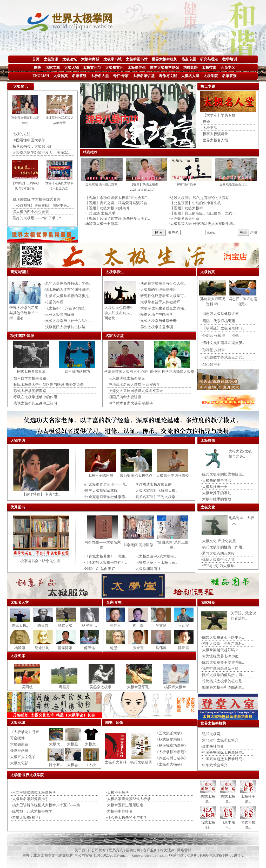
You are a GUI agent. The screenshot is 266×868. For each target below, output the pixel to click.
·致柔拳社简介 (213, 746)
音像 (119, 723)
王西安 (184, 626)
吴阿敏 (27, 687)
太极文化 (208, 507)
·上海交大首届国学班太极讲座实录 (135, 391)
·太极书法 (209, 128)
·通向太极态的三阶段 (218, 553)
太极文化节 (92, 68)
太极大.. (55, 744)
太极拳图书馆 (137, 59)
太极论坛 (70, 59)
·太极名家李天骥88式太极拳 (129, 799)
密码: (211, 233)
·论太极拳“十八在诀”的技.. (66, 308)
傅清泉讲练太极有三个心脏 (126, 372)
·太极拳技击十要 (215, 487)
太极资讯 (51, 59)
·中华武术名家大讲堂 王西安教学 (134, 385)
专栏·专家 (121, 76)
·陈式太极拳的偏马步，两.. (223, 675)
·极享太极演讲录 (215, 134)
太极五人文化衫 (23, 757)
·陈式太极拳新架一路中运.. (223, 638)
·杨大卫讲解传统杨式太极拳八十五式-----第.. (46, 805)
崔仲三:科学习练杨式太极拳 (172, 372)
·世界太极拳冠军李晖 (101, 491)
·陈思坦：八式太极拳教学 (32, 811)
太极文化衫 (19, 763)
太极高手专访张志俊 (172, 476)
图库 (38, 68)
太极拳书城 (112, 59)
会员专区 (228, 68)
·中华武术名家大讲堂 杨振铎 (130, 403)
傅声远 (89, 648)
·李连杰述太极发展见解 (153, 484)
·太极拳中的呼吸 (119, 811)
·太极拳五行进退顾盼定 (125, 805)
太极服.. (73, 744)
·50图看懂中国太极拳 (28, 140)
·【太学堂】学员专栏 (218, 115)
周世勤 (138, 626)
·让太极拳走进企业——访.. (106, 484)
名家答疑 (79, 76)
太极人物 (71, 68)
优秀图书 (18, 507)
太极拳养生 (137, 68)
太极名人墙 (190, 76)
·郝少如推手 (211, 365)
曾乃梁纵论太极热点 (136, 476)
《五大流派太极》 (170, 733)
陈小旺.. (55, 765)
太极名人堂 (100, 76)
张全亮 (138, 648)
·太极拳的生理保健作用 (158, 290)
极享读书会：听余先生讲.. (41, 561)
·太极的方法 (21, 134)
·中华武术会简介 (215, 765)
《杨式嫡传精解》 (170, 739)
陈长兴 (43, 626)
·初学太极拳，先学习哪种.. (223, 644)
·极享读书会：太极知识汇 (32, 146)
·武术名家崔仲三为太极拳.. (156, 497)
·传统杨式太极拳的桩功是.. (223, 681)
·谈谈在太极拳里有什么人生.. (162, 283)
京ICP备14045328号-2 (226, 855)
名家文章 (53, 68)
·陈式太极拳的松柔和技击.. (223, 474)
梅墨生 (115, 648)
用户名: (174, 233)
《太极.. (91, 765)
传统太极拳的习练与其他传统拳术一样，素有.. (24, 313)
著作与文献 (168, 76)
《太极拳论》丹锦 (25, 732)
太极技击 (209, 68)
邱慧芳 (64, 687)
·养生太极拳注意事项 (156, 327)
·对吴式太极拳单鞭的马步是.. (68, 296)
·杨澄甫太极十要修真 (101, 224)
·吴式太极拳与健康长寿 (158, 321)
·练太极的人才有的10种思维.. (68, 290)
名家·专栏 (114, 602)
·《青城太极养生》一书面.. (106, 556)
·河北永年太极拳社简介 (220, 740)
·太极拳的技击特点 (216, 481)
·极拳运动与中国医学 (156, 315)
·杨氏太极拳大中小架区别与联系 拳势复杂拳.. (49, 385)
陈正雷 (184, 648)
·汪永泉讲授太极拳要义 (126, 378)
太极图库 (18, 656)
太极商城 (18, 723)
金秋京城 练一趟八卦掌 (101, 184)
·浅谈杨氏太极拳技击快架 (65, 327)
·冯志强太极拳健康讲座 (220, 314)
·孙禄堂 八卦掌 (213, 350)
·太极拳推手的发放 (216, 499)
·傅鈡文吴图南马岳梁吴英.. (223, 343)
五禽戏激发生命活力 (234, 184)
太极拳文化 (114, 68)
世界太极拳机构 (164, 59)
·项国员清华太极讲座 (124, 397)
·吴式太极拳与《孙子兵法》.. (68, 321)
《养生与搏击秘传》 (171, 758)
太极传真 (61, 76)
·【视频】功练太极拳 (186, 208)
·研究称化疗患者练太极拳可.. (162, 296)
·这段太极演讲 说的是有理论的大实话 (199, 198)
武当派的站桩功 (77, 372)
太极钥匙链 (19, 744)
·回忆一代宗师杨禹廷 (218, 321)
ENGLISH (41, 76)
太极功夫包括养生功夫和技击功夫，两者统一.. (119, 313)
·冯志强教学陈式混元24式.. (223, 357)
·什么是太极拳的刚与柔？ (127, 818)
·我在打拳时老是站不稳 (220, 669)
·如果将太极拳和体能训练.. (223, 687)
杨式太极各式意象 (31, 372)
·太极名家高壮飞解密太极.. (156, 491)
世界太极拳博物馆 (164, 68)
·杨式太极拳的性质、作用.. (223, 547)
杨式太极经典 (141, 762)
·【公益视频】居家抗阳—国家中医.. (40, 206)
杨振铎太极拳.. (176, 687)
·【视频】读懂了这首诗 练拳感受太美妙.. (117, 219)
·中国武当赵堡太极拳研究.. (223, 759)
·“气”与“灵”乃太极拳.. (219, 566)
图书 (109, 723)
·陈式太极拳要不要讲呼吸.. (223, 662)
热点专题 (189, 59)
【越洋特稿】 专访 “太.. (41, 494)
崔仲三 (115, 626)
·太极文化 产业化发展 (219, 541)
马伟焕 (161, 648)
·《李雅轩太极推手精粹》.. (106, 563)
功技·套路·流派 (22, 336)
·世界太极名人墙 (215, 140)
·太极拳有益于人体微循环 (160, 302)
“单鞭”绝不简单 (186, 184)
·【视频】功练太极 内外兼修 (107, 208)
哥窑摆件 (17, 738)
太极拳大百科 (116, 762)
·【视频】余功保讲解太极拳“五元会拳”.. (117, 198)
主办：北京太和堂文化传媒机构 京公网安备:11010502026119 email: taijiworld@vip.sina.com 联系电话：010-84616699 (116, 855)
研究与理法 (209, 59)
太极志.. (73, 765)
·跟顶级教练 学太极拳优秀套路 (36, 199)
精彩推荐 (90, 152)
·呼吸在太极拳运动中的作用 (35, 397)
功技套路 (190, 68)
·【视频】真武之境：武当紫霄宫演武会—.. (119, 203)
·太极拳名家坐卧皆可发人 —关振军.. (41, 153)
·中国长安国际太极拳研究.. (223, 753)
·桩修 (206, 122)
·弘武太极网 (211, 734)
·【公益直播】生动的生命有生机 (195, 203)
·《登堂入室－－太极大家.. (156, 563)
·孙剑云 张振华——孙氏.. (221, 336)
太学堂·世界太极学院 (27, 775)
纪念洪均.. (43, 648)
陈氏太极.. (20, 626)
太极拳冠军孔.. (139, 687)
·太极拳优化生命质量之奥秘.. (162, 308)
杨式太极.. (66, 626)
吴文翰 (161, 626)
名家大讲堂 (115, 336)
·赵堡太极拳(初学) (26, 818)
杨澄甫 (20, 648)
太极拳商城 (90, 59)
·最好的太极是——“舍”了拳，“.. (37, 218)
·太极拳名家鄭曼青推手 (30, 799)
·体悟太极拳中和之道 (218, 560)
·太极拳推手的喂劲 (216, 493)
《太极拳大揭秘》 (170, 764)
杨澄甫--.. (89, 626)
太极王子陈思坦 (101, 476)
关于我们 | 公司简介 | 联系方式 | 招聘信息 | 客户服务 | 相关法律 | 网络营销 (133, 850)
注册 (254, 233)
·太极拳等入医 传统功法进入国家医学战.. (202, 224)
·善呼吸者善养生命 (184, 219)
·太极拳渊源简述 (148, 569)
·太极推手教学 (118, 793)
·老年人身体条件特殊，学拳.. (68, 283)
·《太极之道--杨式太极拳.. (155, 556)
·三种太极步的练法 (59, 315)
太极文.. (91, 744)
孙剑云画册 (19, 751)
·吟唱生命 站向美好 (100, 569)
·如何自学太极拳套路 (30, 378)
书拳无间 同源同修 (138, 545)
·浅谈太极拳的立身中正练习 (35, 403)
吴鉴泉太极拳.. (101, 687)
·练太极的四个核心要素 (30, 212)
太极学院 (211, 76)
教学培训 (230, 59)
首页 (36, 59)
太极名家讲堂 (144, 76)
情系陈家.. (66, 648)
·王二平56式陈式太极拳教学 (34, 793)
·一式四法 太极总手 (100, 213)
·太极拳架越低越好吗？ (220, 650)
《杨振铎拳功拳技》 (171, 746)
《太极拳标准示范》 (171, 752)
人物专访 (18, 441)
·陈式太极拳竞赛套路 (30, 391)
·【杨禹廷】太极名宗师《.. (223, 328)
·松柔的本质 (54, 302)
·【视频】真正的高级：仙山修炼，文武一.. (204, 213)
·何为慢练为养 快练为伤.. (221, 656)
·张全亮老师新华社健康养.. (106, 497)
